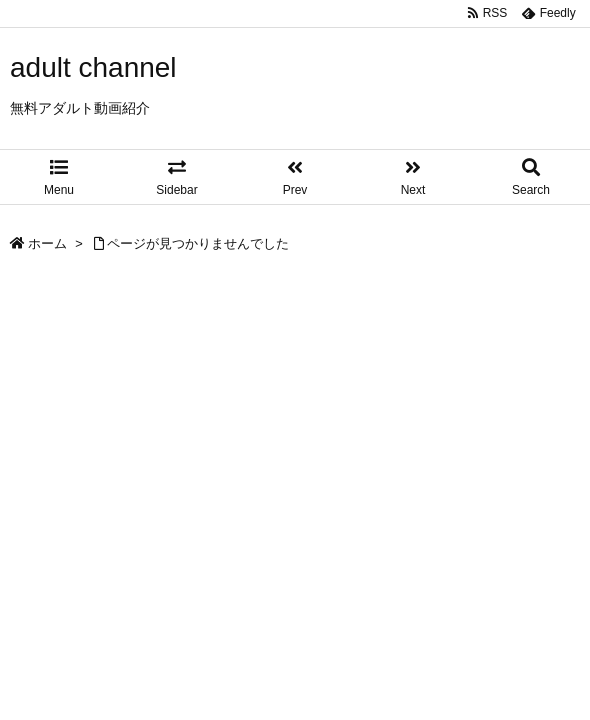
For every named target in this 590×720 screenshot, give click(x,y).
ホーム (47, 243)
